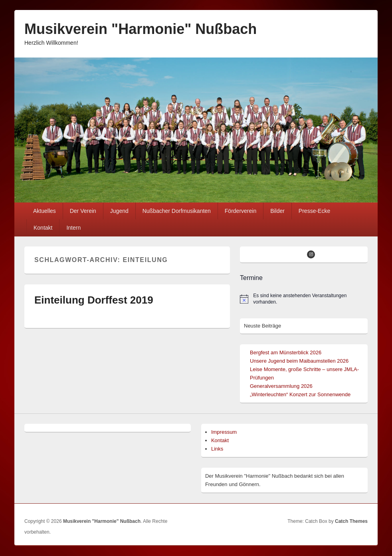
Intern (73, 228)
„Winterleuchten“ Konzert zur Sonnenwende (300, 394)
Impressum (224, 432)
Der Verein (83, 211)
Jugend (119, 211)
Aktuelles (45, 211)
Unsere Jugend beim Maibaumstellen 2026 (299, 361)
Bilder (277, 211)
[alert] (304, 299)
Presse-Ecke (314, 211)
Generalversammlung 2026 (281, 386)
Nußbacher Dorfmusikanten (177, 211)
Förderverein (241, 211)
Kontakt (43, 228)
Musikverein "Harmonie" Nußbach (141, 29)
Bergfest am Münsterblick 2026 (286, 352)
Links (217, 449)
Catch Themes (351, 521)
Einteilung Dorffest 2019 (94, 300)
